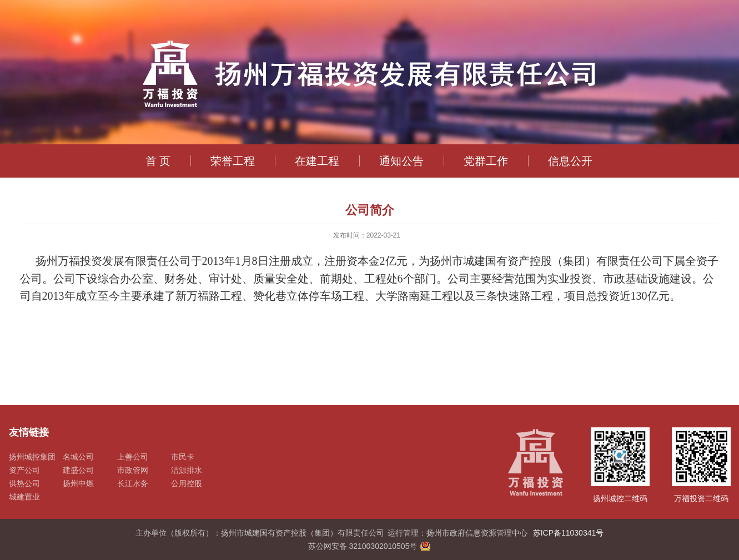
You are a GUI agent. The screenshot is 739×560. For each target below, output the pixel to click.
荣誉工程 (233, 161)
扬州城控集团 (32, 457)
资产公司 (24, 470)
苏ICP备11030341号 (569, 533)
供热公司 (24, 483)
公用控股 (187, 483)
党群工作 (486, 161)
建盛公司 (78, 470)
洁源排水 (187, 470)
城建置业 (24, 497)
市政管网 (133, 470)
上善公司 (133, 457)
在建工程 (317, 161)
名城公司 (78, 457)
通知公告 (401, 161)
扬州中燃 (78, 483)
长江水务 (133, 483)
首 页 (158, 161)
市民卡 (183, 457)
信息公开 (570, 161)
